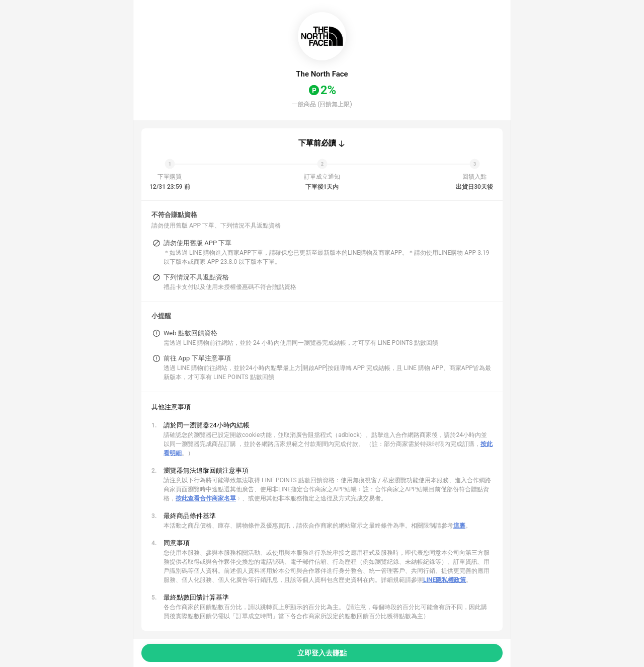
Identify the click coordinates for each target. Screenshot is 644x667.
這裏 (459, 526)
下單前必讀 (317, 143)
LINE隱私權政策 (445, 580)
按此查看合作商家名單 (206, 498)
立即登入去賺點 (322, 653)
